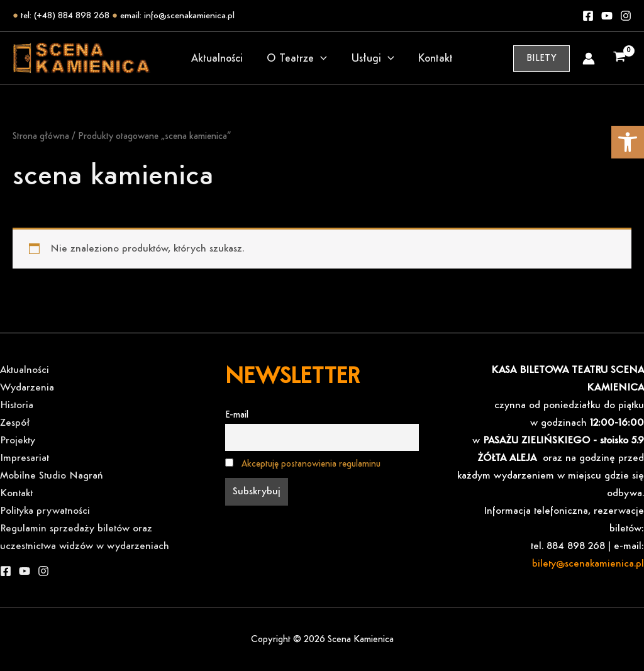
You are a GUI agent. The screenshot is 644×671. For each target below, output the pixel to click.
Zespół (15, 423)
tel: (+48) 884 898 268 (65, 15)
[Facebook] (588, 16)
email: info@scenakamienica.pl (177, 15)
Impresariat (25, 458)
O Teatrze (297, 58)
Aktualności (219, 58)
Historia (17, 405)
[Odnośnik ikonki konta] (589, 58)
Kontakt (433, 58)
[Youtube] (607, 16)
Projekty (18, 441)
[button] (628, 142)
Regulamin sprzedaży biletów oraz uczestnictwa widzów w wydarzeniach (85, 537)
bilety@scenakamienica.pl (588, 564)
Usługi (372, 58)
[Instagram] (626, 16)
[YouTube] (25, 571)
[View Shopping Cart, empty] (619, 58)
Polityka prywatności (45, 511)
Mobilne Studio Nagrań (52, 476)
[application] (321, 58)
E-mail (237, 415)
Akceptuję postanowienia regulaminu (311, 464)
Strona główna (41, 136)
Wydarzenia (27, 388)
